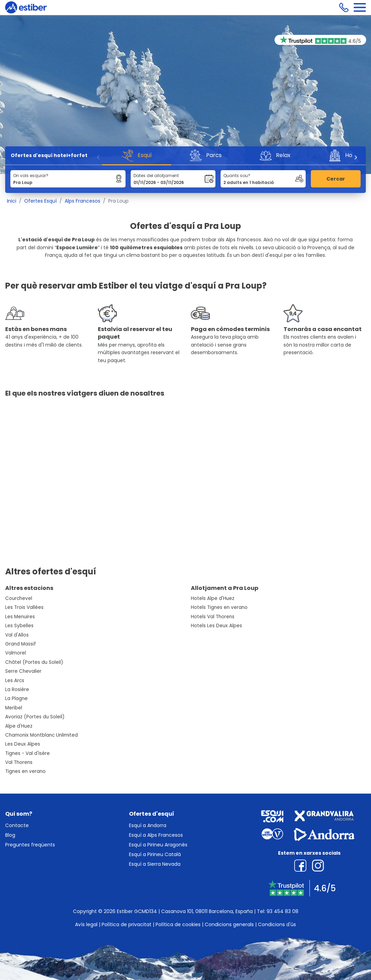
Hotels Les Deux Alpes (216, 626)
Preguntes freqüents (30, 845)
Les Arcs (15, 681)
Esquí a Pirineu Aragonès (158, 845)
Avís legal (86, 924)
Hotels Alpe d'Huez (213, 598)
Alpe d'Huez (19, 726)
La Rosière (17, 690)
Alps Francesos (82, 201)
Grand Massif (21, 644)
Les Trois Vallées (24, 607)
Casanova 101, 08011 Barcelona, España (207, 911)
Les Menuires (20, 617)
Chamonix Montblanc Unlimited (41, 735)
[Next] (355, 157)
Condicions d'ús (277, 924)
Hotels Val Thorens (213, 617)
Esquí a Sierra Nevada (155, 864)
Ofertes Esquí (40, 201)
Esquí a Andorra (148, 825)
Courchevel (19, 598)
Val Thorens (19, 762)
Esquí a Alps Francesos (156, 835)
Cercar (336, 179)
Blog (10, 835)
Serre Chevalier (23, 671)
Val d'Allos (17, 635)
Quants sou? (237, 176)
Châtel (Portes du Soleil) (34, 662)
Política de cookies (178, 924)
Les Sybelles (19, 626)
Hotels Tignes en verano (219, 607)
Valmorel (16, 653)
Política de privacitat (127, 924)
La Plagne (16, 698)
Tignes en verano (25, 771)
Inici (12, 201)
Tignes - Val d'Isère (27, 753)
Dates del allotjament (156, 176)
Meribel (14, 708)
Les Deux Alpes (23, 744)
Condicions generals (229, 924)
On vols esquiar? (31, 176)
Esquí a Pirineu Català (155, 854)
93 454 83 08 (282, 911)
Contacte (17, 825)
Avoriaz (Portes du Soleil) (35, 717)
